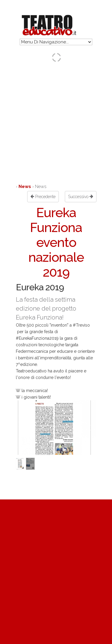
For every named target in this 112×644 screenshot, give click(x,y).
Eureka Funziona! (40, 317)
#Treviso (81, 325)
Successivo (81, 197)
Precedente (43, 197)
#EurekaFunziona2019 (37, 338)
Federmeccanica (32, 351)
